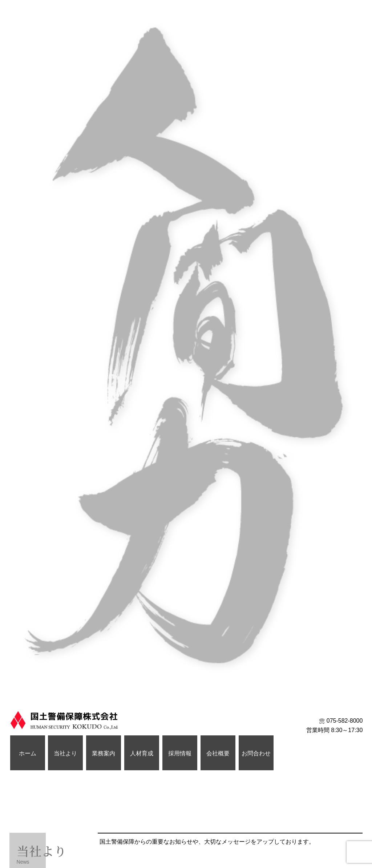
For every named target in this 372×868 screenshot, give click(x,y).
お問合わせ (256, 753)
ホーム (28, 753)
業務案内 (104, 753)
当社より (65, 753)
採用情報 (180, 753)
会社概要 (218, 753)
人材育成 (142, 753)
